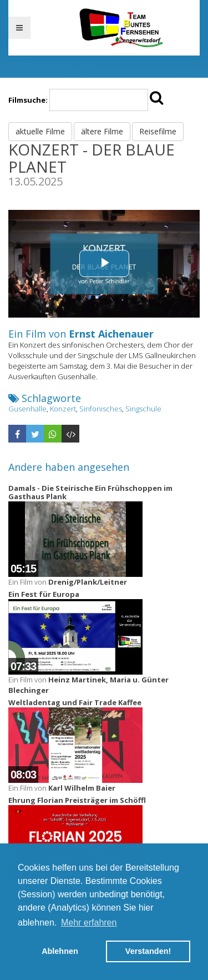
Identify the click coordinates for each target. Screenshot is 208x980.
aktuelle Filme (40, 131)
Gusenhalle (27, 409)
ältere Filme (102, 131)
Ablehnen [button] (60, 951)
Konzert (63, 409)
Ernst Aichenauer (111, 334)
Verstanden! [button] (148, 951)
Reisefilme (158, 131)
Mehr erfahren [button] (89, 923)
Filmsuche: (28, 100)
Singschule (143, 409)
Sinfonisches (101, 409)
